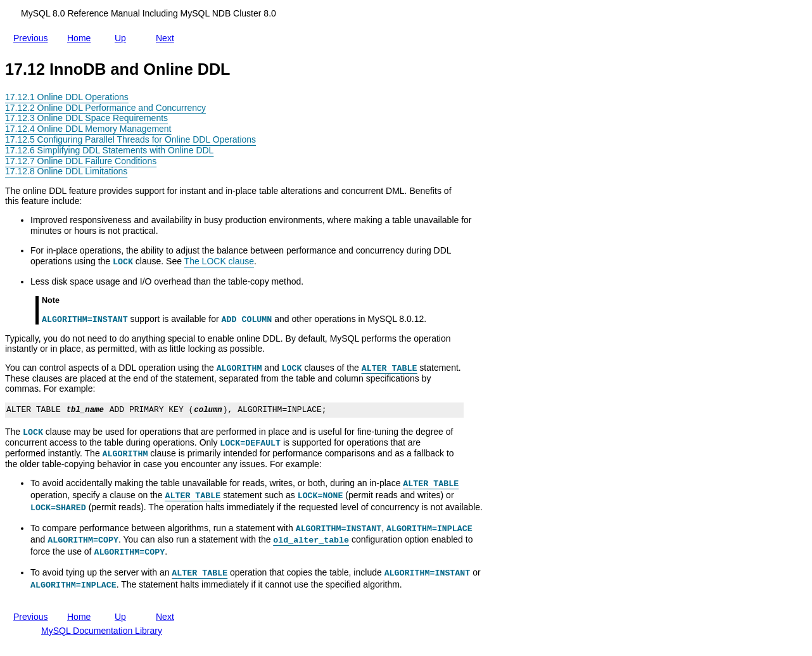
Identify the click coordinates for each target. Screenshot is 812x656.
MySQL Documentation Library (102, 631)
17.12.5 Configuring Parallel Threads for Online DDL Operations (130, 139)
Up (123, 35)
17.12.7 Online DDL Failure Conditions (81, 161)
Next (168, 35)
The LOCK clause (219, 261)
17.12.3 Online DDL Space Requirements (86, 118)
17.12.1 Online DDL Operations (67, 97)
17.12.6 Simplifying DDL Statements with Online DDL (109, 150)
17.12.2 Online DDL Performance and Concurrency (105, 108)
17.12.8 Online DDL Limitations (66, 171)
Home (81, 38)
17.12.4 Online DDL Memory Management (88, 129)
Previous (33, 38)
